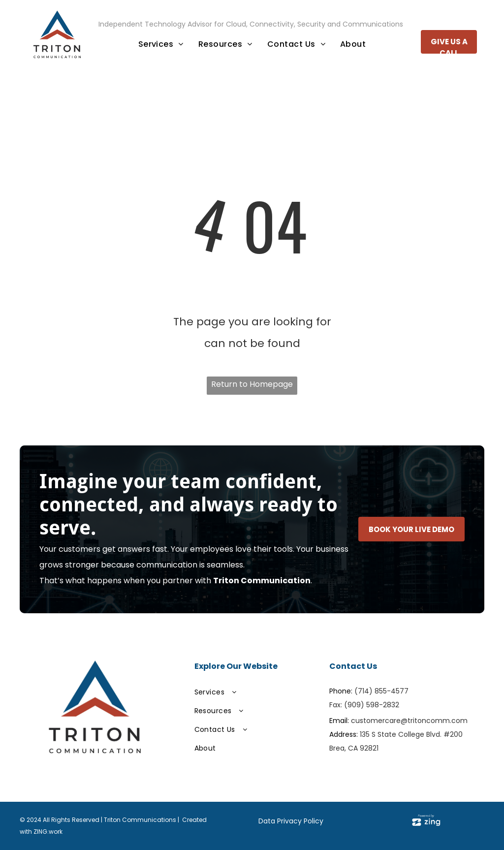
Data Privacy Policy (291, 821)
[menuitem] (161, 44)
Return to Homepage (252, 384)
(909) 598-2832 (372, 705)
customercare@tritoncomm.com (409, 721)
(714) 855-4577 (381, 691)
